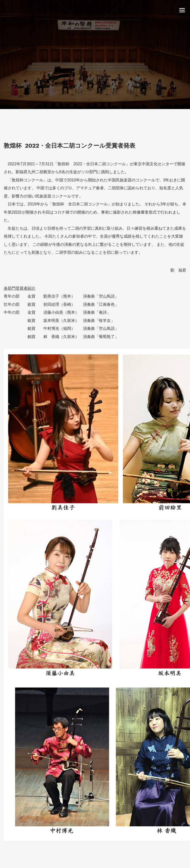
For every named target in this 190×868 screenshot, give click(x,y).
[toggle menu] (182, 10)
